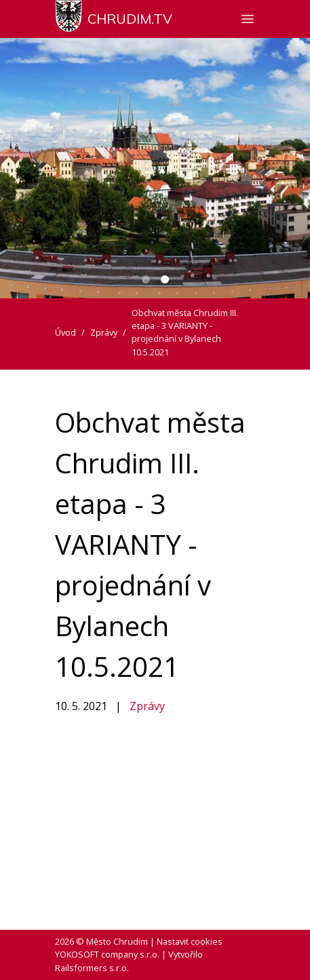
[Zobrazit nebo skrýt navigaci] (248, 19)
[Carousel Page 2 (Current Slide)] (165, 279)
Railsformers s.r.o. (92, 968)
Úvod (65, 332)
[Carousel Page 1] (146, 279)
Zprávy (147, 706)
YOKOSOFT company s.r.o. (107, 954)
